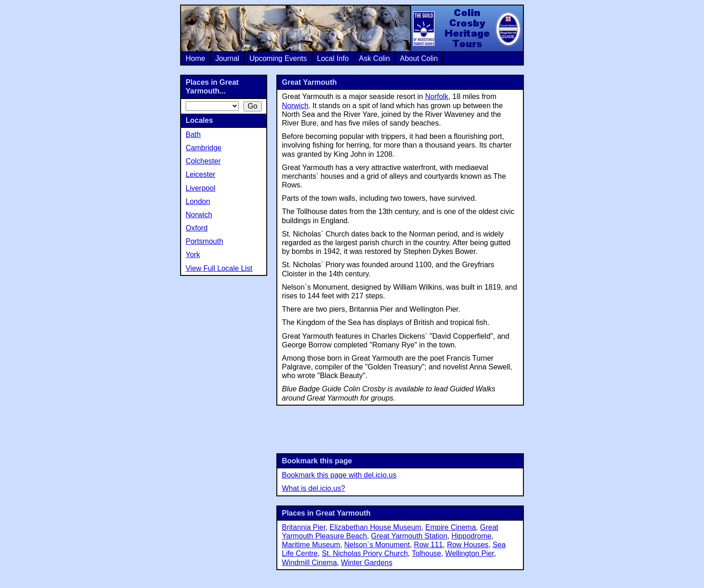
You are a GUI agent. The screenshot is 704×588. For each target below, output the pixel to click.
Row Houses (468, 545)
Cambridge (203, 148)
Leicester (201, 174)
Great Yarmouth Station (409, 536)
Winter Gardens (367, 563)
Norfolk (437, 96)
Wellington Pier (469, 553)
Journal (227, 58)
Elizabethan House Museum (375, 527)
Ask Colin (374, 58)
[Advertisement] (400, 429)
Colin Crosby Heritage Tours (467, 28)
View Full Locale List (219, 268)
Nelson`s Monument (377, 545)
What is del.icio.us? (313, 488)
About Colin (419, 58)
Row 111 (428, 545)
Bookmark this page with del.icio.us (339, 475)
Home (195, 58)
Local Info (333, 58)
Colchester (203, 161)
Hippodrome (471, 536)
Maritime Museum (311, 545)
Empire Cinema (451, 527)
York (193, 255)
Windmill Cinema (309, 563)
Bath (193, 135)
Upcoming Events (278, 58)
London (198, 201)
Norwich (295, 106)
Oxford (197, 228)
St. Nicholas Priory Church (365, 553)
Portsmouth (204, 241)
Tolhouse (426, 553)
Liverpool (201, 188)
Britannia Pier (304, 527)
